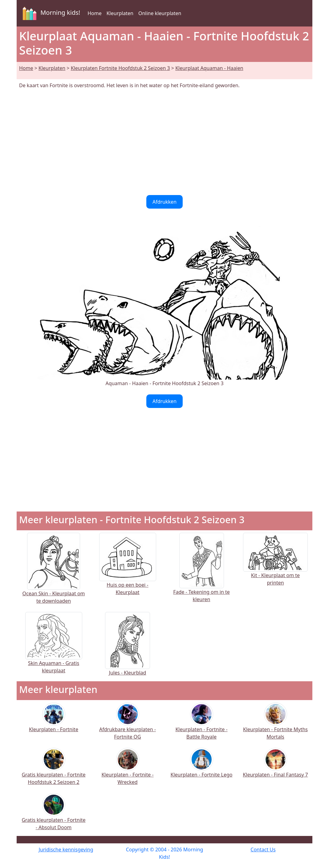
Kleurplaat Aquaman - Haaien (209, 68)
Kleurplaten (120, 13)
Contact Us (263, 850)
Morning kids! (50, 13)
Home (95, 13)
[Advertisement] (164, 142)
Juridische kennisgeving (66, 850)
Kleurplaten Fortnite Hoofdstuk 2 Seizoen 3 (120, 68)
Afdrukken (164, 202)
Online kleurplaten (160, 13)
